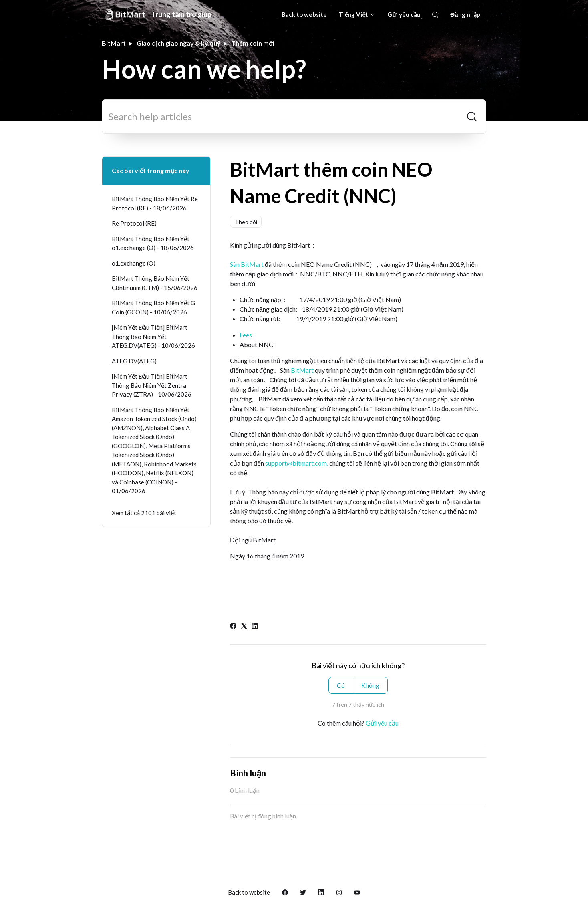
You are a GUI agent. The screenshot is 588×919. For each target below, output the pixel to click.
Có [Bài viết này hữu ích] (341, 685)
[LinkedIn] (255, 626)
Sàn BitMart (247, 264)
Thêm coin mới (253, 43)
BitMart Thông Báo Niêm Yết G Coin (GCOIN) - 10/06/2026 (153, 307)
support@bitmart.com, (297, 463)
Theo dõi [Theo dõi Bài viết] (246, 222)
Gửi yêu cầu (404, 14)
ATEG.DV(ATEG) (134, 361)
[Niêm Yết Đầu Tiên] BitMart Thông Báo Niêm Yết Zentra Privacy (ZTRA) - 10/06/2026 (152, 385)
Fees (246, 335)
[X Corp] (244, 626)
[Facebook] (233, 626)
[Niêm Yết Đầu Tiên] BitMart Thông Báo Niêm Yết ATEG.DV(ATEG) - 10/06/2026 (153, 336)
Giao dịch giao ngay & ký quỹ (178, 43)
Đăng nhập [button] (465, 14)
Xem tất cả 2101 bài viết (144, 513)
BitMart (114, 43)
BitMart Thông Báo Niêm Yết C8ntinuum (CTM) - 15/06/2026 (155, 283)
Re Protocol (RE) (134, 223)
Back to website (304, 14)
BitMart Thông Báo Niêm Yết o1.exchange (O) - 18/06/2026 (153, 243)
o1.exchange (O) (134, 263)
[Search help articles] (294, 117)
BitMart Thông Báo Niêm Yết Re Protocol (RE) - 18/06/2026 (155, 203)
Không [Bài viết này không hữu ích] (370, 685)
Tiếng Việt (357, 14)
